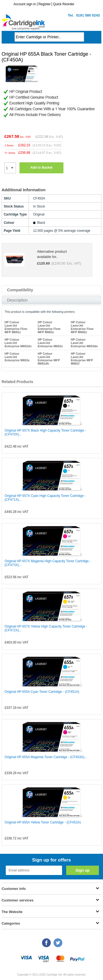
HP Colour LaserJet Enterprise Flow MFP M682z (49, 327)
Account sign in (25, 4)
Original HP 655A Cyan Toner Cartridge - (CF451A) (42, 692)
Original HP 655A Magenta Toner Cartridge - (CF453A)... (46, 757)
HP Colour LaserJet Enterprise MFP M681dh (49, 359)
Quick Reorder (64, 4)
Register (45, 4)
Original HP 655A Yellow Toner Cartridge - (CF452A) (43, 822)
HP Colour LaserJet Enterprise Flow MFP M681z (16, 327)
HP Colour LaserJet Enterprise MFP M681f (82, 359)
